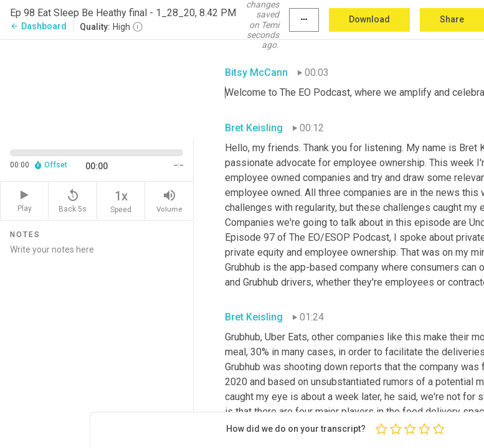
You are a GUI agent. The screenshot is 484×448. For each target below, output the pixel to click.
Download (369, 19)
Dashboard (38, 26)
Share (452, 19)
